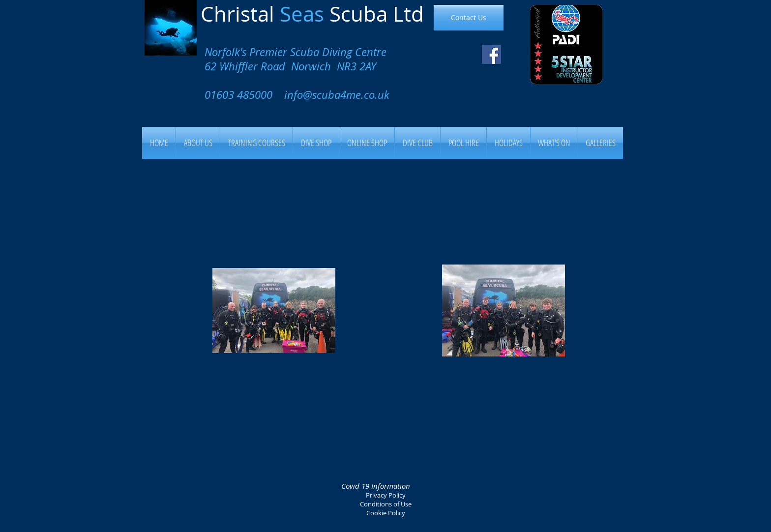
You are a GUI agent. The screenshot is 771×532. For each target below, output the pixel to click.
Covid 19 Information (376, 486)
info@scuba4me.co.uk (337, 95)
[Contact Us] (469, 18)
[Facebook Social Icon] (491, 54)
